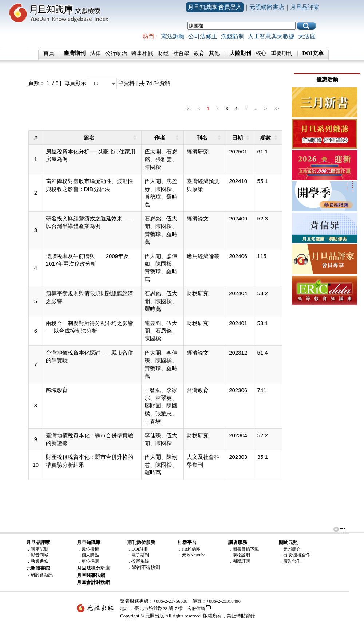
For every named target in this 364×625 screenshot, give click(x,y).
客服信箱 (196, 609)
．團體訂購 (239, 561)
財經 (163, 53)
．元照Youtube (191, 555)
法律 (95, 53)
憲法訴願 (173, 36)
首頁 (49, 53)
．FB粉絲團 (189, 549)
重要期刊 (282, 53)
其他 (214, 53)
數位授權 (90, 549)
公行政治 (116, 53)
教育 (199, 53)
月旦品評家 (305, 7)
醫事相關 (142, 53)
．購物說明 (239, 555)
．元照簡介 (290, 549)
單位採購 (90, 561)
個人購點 (90, 555)
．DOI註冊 (137, 549)
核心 (261, 53)
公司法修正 (203, 36)
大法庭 (307, 36)
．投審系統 (138, 561)
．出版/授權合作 (295, 555)
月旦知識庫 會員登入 (215, 7)
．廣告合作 (290, 561)
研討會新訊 (42, 575)
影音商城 (40, 555)
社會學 (181, 53)
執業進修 (40, 561)
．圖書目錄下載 (244, 549)
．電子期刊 (138, 555)
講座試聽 (40, 549)
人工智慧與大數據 (271, 36)
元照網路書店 (267, 7)
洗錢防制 (233, 36)
